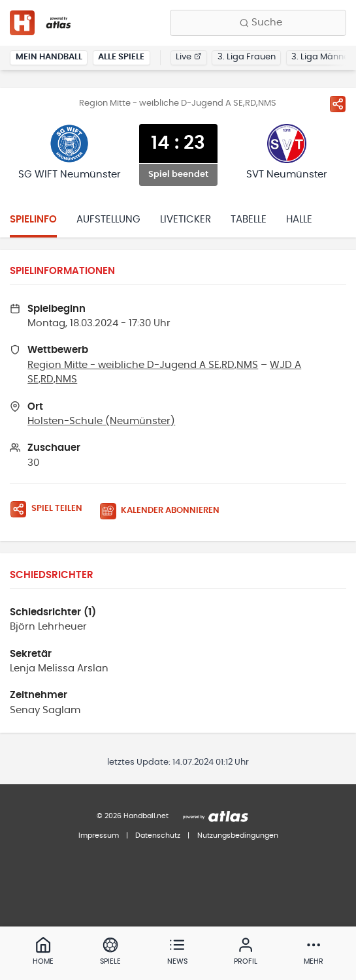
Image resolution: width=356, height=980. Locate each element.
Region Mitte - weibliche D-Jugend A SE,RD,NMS (143, 365)
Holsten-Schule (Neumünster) (101, 421)
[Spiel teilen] (338, 104)
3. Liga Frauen (247, 57)
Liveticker (186, 220)
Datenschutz (158, 835)
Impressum (99, 835)
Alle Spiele (121, 57)
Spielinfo (33, 220)
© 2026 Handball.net (133, 816)
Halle (299, 220)
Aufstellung (108, 220)
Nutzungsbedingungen (238, 835)
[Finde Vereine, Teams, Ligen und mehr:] (258, 23)
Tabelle (249, 220)
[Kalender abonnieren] (165, 511)
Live (188, 57)
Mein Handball (49, 57)
